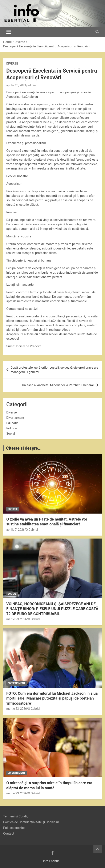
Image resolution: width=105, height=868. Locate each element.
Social (11, 434)
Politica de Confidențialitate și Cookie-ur (31, 822)
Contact (9, 834)
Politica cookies (14, 828)
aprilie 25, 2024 (16, 85)
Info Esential (52, 861)
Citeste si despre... (24, 448)
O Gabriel (32, 530)
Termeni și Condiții (16, 816)
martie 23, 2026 (17, 619)
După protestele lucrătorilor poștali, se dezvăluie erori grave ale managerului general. (54, 370)
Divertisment (15, 418)
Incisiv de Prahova (29, 346)
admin (32, 85)
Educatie (12, 423)
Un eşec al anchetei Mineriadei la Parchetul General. (58, 385)
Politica (12, 428)
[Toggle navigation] (9, 32)
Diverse (12, 63)
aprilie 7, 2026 (15, 530)
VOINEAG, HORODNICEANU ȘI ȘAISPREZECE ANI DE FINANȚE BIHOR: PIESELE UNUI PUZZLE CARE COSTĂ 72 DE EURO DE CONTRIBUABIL (52, 609)
